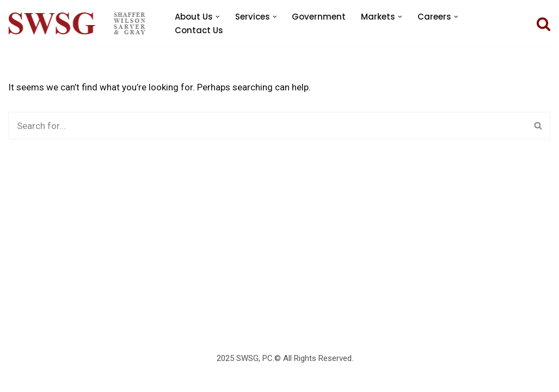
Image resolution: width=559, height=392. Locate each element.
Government (319, 17)
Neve (18, 362)
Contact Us (199, 30)
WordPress (31, 377)
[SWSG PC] (77, 23)
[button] (218, 17)
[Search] (543, 24)
